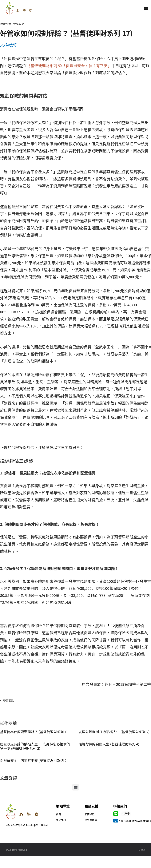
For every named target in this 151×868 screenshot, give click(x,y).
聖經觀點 (19, 24)
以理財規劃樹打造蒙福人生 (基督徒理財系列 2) (114, 732)
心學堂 (126, 814)
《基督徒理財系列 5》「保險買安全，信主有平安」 (69, 66)
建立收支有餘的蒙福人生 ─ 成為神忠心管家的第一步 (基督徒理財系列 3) (35, 746)
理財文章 (6, 24)
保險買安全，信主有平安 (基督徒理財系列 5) (34, 760)
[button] (146, 8)
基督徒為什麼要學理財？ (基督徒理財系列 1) (34, 732)
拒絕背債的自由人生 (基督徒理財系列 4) (109, 744)
